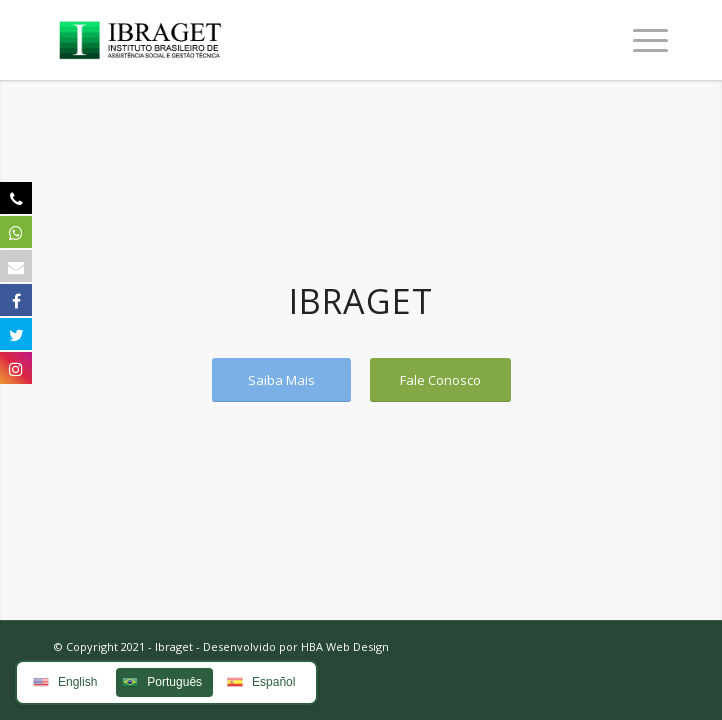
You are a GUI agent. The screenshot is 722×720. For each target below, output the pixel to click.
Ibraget (174, 646)
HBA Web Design (345, 646)
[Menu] (640, 40)
